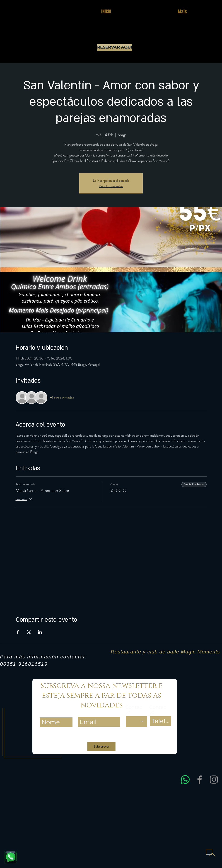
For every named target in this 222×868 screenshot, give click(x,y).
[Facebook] (200, 780)
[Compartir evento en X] (29, 632)
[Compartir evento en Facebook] (18, 632)
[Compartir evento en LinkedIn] (40, 632)
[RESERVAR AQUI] (115, 47)
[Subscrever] (101, 747)
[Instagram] (214, 780)
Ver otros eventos (111, 186)
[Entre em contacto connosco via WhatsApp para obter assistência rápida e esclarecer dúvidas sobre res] (185, 780)
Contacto (134, 709)
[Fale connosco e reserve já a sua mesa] (11, 857)
